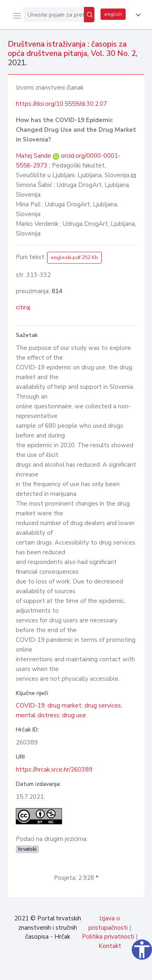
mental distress (37, 715)
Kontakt (110, 946)
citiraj (23, 307)
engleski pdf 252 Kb (74, 257)
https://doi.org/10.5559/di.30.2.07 (61, 104)
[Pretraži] (89, 15)
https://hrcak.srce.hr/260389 (54, 770)
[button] (137, 15)
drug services (103, 706)
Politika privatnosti (108, 937)
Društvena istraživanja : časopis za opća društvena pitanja (67, 49)
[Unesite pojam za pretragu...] (54, 15)
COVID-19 (30, 706)
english (113, 14)
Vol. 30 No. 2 (113, 54)
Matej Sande (34, 156)
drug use (74, 715)
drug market (64, 706)
